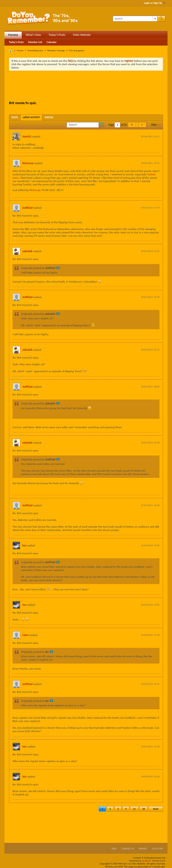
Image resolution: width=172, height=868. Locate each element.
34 (144, 809)
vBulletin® (147, 861)
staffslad (27, 208)
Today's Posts (57, 35)
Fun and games (77, 50)
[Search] (135, 19)
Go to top (157, 849)
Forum (20, 50)
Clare (26, 635)
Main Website (82, 35)
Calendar (52, 42)
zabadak (27, 251)
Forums (13, 35)
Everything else (35, 50)
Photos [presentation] (49, 117)
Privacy (143, 849)
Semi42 (27, 136)
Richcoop (28, 163)
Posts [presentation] (15, 117)
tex (24, 545)
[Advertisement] (90, 86)
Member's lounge (56, 50)
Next (156, 809)
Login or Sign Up (154, 3)
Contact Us (128, 849)
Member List (35, 42)
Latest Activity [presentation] (31, 117)
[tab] (15, 117)
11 (134, 809)
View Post (58, 268)
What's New (33, 35)
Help (114, 849)
